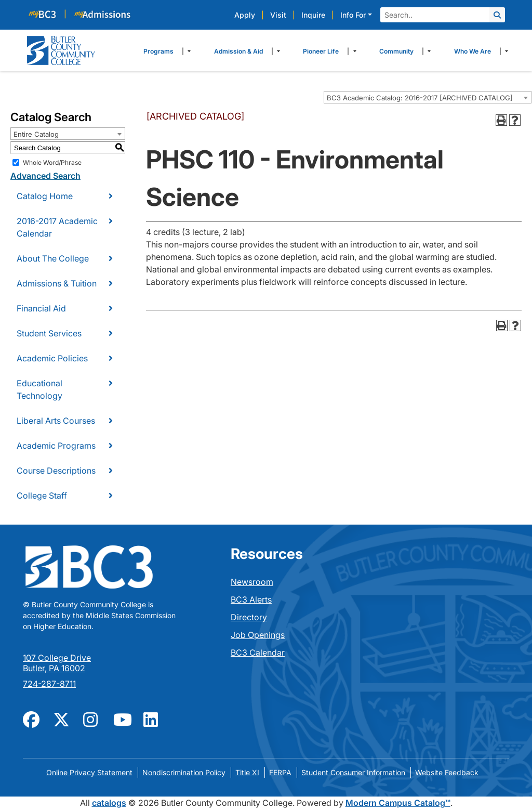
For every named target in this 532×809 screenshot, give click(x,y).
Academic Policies (52, 358)
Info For (353, 15)
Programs (158, 51)
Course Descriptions (56, 471)
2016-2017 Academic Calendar (57, 227)
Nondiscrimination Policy (184, 772)
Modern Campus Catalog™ (398, 803)
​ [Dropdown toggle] (186, 51)
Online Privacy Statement (89, 772)
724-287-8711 (49, 684)
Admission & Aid (238, 51)
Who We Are (473, 51)
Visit (278, 15)
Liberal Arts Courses (56, 421)
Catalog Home (45, 196)
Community (396, 51)
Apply (245, 15)
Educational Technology (39, 389)
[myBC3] (47, 14)
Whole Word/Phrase (52, 162)
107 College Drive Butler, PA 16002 (57, 663)
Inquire (313, 15)
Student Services (49, 333)
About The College (53, 258)
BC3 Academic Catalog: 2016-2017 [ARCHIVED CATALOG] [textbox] (420, 98)
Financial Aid (41, 308)
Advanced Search (45, 176)
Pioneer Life (321, 51)
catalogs (109, 803)
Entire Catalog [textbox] (36, 134)
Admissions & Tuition (57, 283)
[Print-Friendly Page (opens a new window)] (501, 120)
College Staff (42, 495)
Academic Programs (56, 446)
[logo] (61, 49)
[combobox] (428, 97)
